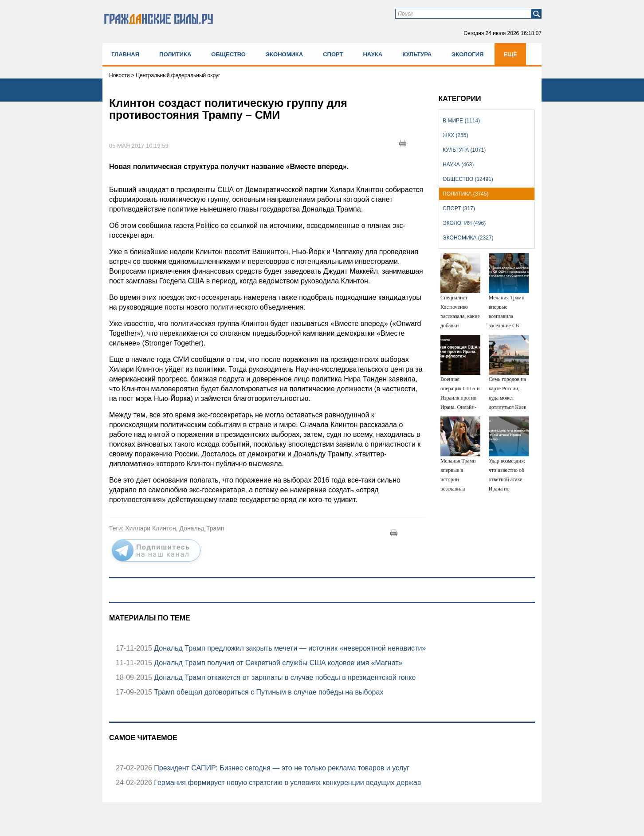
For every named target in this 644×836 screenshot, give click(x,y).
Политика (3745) (465, 194)
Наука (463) (458, 165)
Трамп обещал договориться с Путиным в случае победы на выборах (268, 692)
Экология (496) (464, 223)
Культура (417, 54)
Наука (373, 54)
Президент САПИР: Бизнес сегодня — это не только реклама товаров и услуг (281, 768)
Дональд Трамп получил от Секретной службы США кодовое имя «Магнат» (277, 663)
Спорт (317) (459, 208)
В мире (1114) (461, 121)
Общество (228, 54)
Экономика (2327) (468, 238)
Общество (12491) (468, 179)
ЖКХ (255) (455, 135)
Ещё (510, 54)
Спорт (333, 54)
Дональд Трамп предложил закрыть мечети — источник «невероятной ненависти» (289, 648)
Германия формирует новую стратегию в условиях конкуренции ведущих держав (287, 783)
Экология (467, 54)
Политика (175, 54)
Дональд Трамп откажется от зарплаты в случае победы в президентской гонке (284, 677)
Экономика (284, 54)
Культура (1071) (464, 150)
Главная (125, 54)
